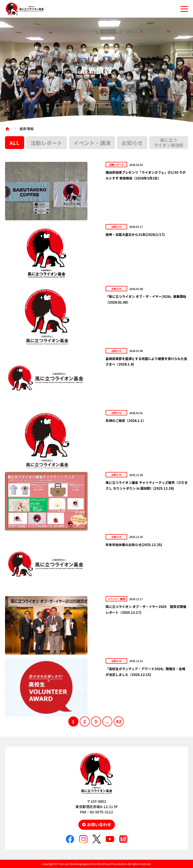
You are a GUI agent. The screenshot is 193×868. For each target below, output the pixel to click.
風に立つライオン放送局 (169, 142)
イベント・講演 (92, 143)
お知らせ (132, 143)
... (107, 721)
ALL (15, 143)
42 (119, 721)
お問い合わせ (99, 824)
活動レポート (46, 143)
